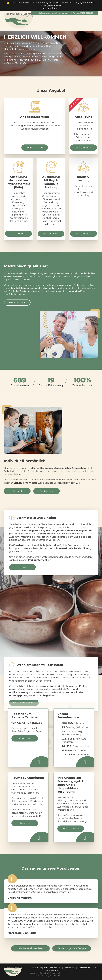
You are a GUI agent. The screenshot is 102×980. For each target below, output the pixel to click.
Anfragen (25, 823)
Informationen (71, 829)
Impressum (70, 968)
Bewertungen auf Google (72, 948)
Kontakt (22, 567)
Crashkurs (25, 738)
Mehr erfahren (35, 148)
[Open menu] (94, 23)
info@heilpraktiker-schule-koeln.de (53, 13)
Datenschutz (84, 968)
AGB (96, 968)
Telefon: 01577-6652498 (83, 13)
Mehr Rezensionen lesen (30, 948)
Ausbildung (47, 491)
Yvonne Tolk (55, 976)
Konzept (17, 491)
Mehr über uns (17, 303)
